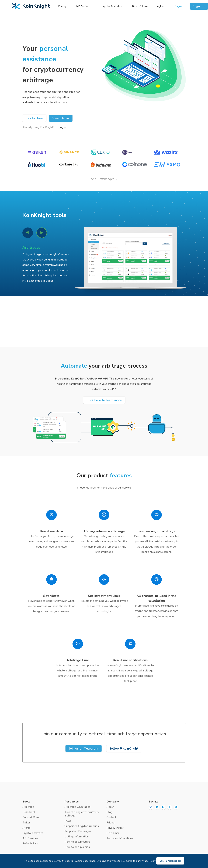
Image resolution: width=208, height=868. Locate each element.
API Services (84, 6)
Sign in (179, 6)
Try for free (34, 118)
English (162, 6)
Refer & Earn (140, 6)
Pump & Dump (31, 817)
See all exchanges (104, 179)
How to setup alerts (77, 847)
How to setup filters (77, 842)
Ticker (26, 823)
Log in (62, 127)
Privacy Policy (115, 828)
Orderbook (29, 812)
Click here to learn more (104, 400)
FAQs (68, 821)
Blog (109, 812)
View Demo (61, 118)
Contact (111, 817)
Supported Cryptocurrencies (82, 826)
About (110, 807)
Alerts (26, 828)
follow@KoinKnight (124, 748)
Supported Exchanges (78, 831)
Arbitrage (28, 807)
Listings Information (77, 837)
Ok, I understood (170, 861)
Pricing (62, 6)
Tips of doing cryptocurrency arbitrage (82, 814)
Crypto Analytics (112, 6)
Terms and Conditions (120, 838)
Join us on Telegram (84, 748)
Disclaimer (113, 833)
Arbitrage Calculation (77, 807)
